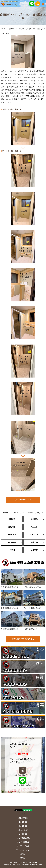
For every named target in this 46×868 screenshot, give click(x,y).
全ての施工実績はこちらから (23, 639)
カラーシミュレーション (23, 850)
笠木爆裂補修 (23, 822)
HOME (3, 29)
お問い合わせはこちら (23, 500)
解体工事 (34, 550)
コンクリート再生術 (23, 846)
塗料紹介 (23, 854)
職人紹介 (23, 858)
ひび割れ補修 (23, 834)
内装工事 (12, 29)
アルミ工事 (34, 535)
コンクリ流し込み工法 (23, 838)
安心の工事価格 (23, 818)
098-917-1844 (24, 754)
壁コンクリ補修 (23, 830)
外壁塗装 (12, 519)
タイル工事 (12, 542)
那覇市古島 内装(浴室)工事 (14, 513)
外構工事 (34, 542)
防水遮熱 (34, 519)
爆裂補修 (12, 527)
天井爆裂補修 (23, 826)
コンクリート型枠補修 (23, 842)
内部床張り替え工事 (36, 513)
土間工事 (12, 550)
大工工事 (34, 527)
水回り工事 (12, 535)
